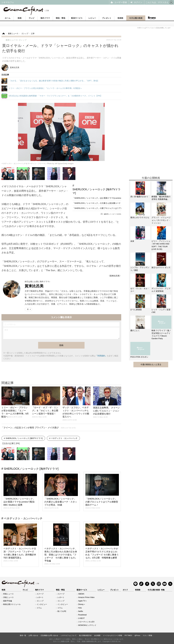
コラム (39, 608)
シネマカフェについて (69, 635)
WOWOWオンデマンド (87, 625)
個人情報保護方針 (85, 635)
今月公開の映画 (136, 18)
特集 (163, 590)
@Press (137, 635)
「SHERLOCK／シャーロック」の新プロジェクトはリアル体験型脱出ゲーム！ (106, 208)
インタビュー (42, 604)
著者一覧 (23, 635)
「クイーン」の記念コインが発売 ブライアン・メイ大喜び (39, 428)
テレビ (32, 18)
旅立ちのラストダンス (161, 267)
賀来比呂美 (34, 286)
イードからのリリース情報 (113, 635)
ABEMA (81, 594)
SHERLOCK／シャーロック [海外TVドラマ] (96, 191)
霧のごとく (135, 330)
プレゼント (107, 18)
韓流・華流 (61, 18)
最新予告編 (8, 601)
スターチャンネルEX (86, 622)
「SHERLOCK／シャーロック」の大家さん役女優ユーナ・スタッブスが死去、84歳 (108, 203)
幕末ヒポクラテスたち (140, 217)
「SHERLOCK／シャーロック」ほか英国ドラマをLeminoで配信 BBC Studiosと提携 (109, 198)
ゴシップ (40, 601)
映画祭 (120, 18)
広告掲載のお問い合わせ (49, 635)
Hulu (80, 608)
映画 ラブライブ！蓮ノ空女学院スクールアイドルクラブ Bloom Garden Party (161, 334)
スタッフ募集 (147, 635)
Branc (152, 18)
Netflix (81, 611)
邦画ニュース (8, 594)
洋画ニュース (8, 597)
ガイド (125, 590)
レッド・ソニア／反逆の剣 (161, 311)
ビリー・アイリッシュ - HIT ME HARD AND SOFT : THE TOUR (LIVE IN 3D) (161, 245)
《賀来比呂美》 (115, 276)
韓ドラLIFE (62, 611)
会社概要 (97, 635)
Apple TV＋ (83, 601)
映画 (20, 18)
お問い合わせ (33, 635)
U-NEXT (81, 618)
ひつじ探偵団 (136, 310)
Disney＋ (82, 604)
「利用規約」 (101, 356)
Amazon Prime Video (86, 597)
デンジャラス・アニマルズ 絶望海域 (161, 290)
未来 (132, 241)
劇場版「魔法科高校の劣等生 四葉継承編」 (161, 198)
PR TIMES (128, 635)
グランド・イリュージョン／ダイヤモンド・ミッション (161, 220)
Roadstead (82, 615)
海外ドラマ (45, 18)
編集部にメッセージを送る (113, 214)
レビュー (92, 18)
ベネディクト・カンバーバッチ (64, 438)
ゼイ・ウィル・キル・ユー (140, 290)
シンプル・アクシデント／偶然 (140, 269)
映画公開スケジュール (12, 604)
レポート (40, 597)
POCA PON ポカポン (139, 357)
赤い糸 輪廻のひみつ (139, 197)
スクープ (40, 594)
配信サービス (77, 18)
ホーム (8, 18)
